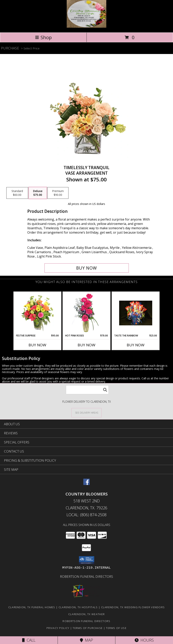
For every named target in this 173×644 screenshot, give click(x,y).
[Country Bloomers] (86, 27)
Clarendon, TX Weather (86, 614)
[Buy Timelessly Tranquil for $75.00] (87, 268)
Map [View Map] (86, 640)
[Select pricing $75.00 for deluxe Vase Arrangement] (38, 193)
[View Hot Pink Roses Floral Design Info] (87, 313)
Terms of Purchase (88, 628)
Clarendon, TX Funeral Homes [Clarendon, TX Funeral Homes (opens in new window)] (32, 607)
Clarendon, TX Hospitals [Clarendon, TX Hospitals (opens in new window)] (78, 607)
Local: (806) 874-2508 (86, 515)
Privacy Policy (58, 628)
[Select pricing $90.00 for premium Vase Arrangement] (58, 193)
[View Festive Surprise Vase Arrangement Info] (38, 313)
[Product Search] (87, 390)
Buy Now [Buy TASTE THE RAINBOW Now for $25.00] (136, 345)
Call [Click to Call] (29, 640)
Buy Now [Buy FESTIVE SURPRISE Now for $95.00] (37, 345)
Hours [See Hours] (144, 640)
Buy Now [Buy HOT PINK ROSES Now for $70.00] (86, 345)
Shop (43, 37)
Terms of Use (116, 628)
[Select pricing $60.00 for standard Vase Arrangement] (17, 193)
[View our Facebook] (86, 484)
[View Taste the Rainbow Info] (136, 313)
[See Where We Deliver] (86, 412)
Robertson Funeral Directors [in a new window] (86, 576)
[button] (87, 560)
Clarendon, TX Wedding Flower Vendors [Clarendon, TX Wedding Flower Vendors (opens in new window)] (133, 607)
